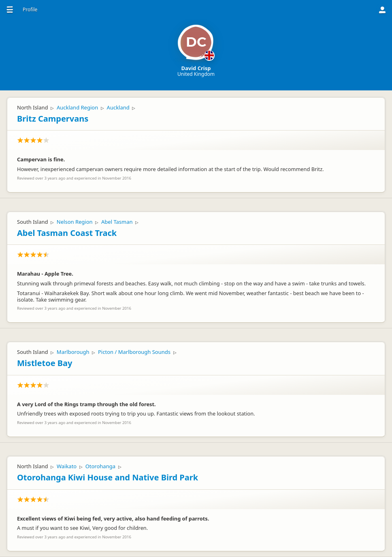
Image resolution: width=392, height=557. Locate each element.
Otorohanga (100, 466)
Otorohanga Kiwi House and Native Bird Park (108, 477)
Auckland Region (77, 107)
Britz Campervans (53, 119)
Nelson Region (75, 222)
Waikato (67, 466)
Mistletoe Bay (45, 363)
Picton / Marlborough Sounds (134, 352)
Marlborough (73, 352)
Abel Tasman (117, 222)
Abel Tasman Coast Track (67, 233)
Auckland (118, 107)
